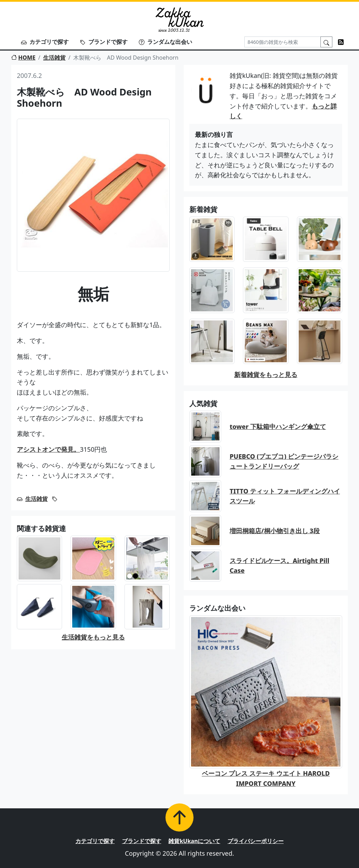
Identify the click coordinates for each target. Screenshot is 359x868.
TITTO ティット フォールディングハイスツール (285, 496)
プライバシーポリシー (256, 841)
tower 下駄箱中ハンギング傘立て (278, 426)
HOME (23, 58)
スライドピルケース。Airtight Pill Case (279, 566)
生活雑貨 (54, 58)
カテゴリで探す (45, 42)
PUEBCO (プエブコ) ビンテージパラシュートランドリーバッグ (284, 461)
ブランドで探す (104, 42)
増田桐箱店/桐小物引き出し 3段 (275, 531)
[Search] (283, 42)
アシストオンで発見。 (48, 449)
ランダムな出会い (165, 42)
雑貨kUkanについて (194, 841)
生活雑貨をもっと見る (93, 637)
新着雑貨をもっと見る (266, 375)
